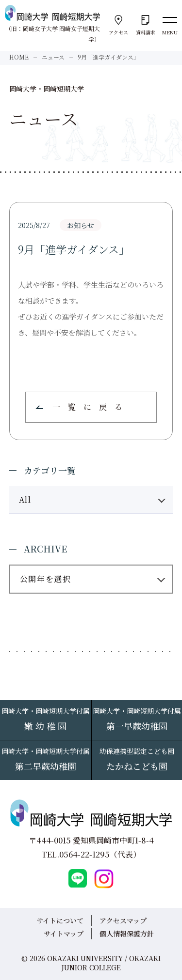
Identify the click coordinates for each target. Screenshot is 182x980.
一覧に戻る (91, 407)
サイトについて (60, 920)
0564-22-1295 (84, 854)
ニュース (53, 57)
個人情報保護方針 (127, 934)
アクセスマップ (123, 920)
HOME (19, 57)
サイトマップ (64, 934)
